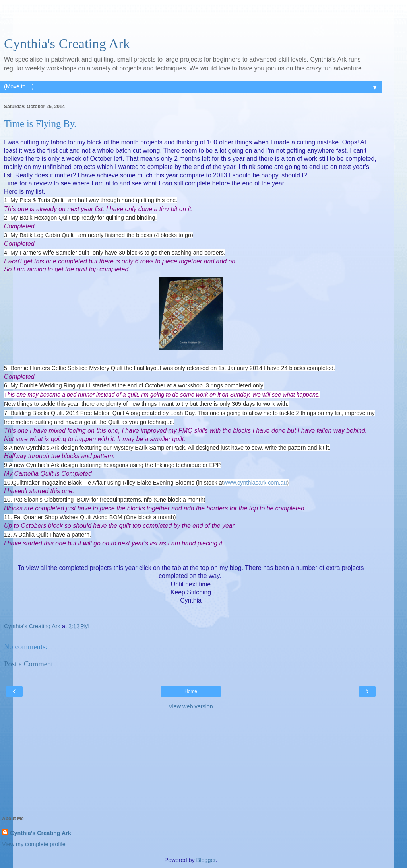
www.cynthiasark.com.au (255, 483)
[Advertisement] (191, 22)
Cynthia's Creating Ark (67, 43)
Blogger (206, 860)
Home (191, 691)
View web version (191, 706)
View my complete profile (34, 844)
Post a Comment (29, 664)
